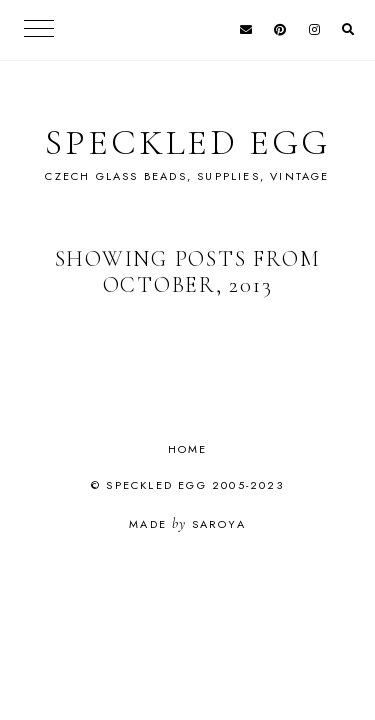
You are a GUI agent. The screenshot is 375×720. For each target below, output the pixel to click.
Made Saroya (187, 524)
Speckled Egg (187, 142)
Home (188, 449)
